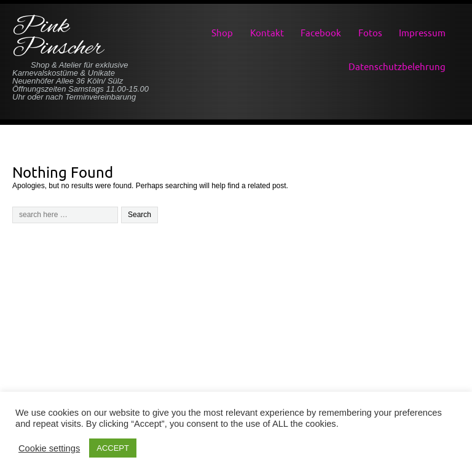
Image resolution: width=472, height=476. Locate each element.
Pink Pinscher (58, 38)
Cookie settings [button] (49, 448)
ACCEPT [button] (113, 448)
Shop (222, 33)
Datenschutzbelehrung (397, 67)
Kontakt (267, 33)
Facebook (321, 33)
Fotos (370, 33)
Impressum (422, 33)
